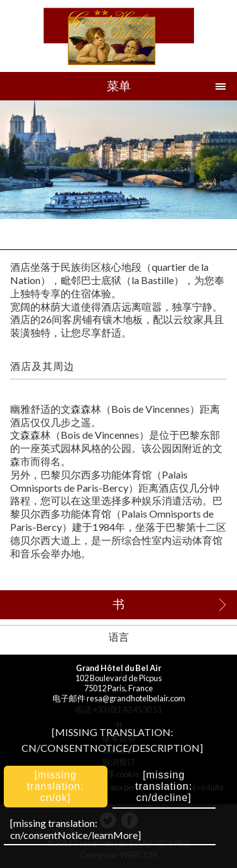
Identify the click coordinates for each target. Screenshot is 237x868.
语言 (119, 637)
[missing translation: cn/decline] (164, 786)
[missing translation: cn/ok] (56, 786)
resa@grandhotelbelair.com (136, 698)
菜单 (119, 86)
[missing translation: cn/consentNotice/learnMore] (76, 829)
